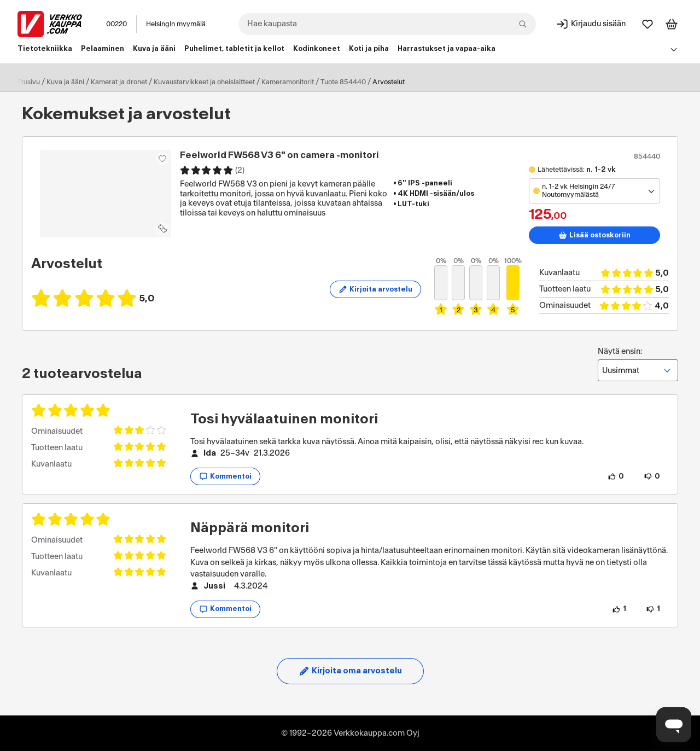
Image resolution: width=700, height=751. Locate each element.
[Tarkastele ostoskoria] (672, 24)
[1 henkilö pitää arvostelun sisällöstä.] (619, 609)
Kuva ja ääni (65, 82)
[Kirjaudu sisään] (591, 24)
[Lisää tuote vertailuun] (162, 229)
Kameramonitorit (288, 82)
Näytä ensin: (638, 364)
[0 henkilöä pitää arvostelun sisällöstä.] (616, 476)
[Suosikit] (647, 24)
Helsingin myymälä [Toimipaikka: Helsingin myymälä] (176, 24)
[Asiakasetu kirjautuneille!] (162, 159)
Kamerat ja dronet (119, 82)
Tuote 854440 (343, 82)
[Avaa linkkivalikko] (674, 49)
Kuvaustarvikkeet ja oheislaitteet (204, 82)
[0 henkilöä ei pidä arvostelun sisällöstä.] (652, 476)
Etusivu (29, 82)
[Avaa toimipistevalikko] (594, 191)
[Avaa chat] (674, 725)
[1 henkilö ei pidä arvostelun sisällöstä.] (653, 609)
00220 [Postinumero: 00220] (116, 24)
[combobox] (387, 24)
